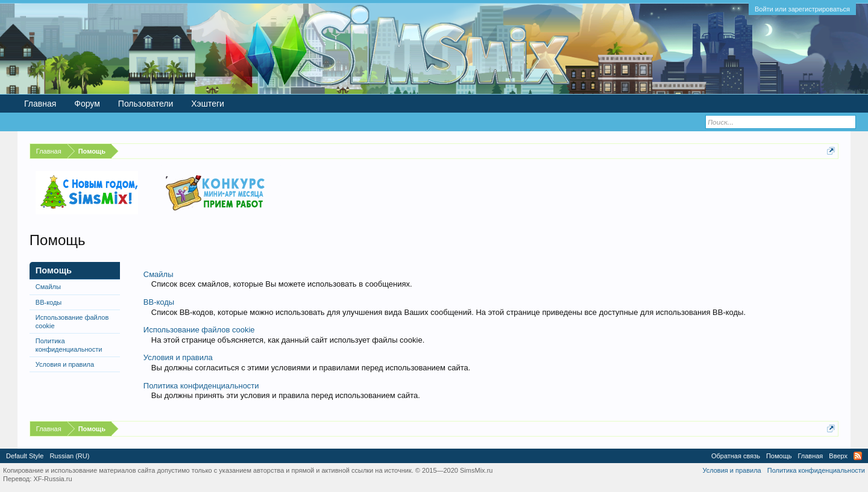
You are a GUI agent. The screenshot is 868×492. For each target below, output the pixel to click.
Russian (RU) (69, 456)
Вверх (838, 456)
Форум (87, 104)
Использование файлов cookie (72, 322)
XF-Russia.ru (52, 479)
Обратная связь (736, 456)
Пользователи (146, 104)
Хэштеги (208, 104)
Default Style (25, 456)
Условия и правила (65, 364)
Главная (40, 104)
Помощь (779, 456)
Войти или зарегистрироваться (802, 9)
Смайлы (48, 287)
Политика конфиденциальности (69, 345)
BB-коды (49, 302)
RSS (858, 456)
